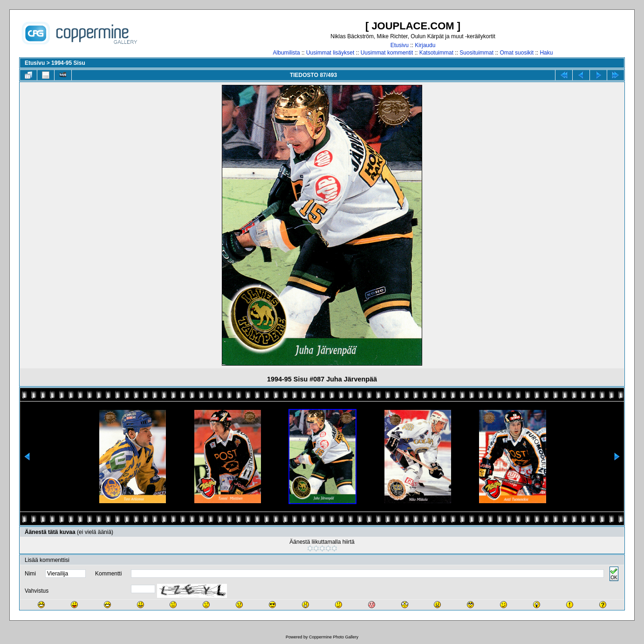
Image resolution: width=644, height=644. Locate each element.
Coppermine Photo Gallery (334, 637)
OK (614, 574)
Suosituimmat (476, 53)
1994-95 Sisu (68, 63)
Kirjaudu (425, 45)
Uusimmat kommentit (387, 53)
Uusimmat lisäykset (330, 53)
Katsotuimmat (436, 53)
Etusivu (400, 45)
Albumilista (287, 53)
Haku (546, 53)
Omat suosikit (517, 53)
